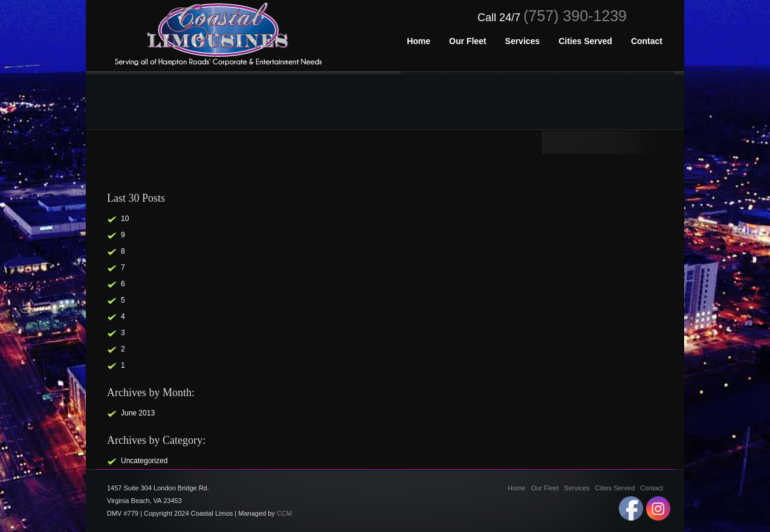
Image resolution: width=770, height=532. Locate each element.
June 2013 (138, 413)
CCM (284, 513)
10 (125, 219)
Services (577, 488)
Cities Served (615, 488)
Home (516, 488)
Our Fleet (545, 488)
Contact (652, 488)
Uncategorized (144, 461)
